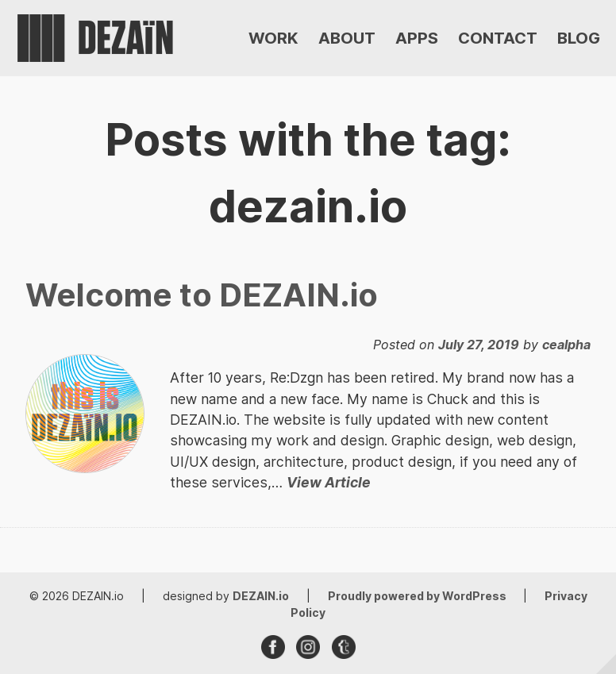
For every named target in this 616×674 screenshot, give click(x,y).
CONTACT (498, 38)
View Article (329, 482)
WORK (273, 38)
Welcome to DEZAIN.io (202, 295)
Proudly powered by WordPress (418, 596)
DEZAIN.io (261, 596)
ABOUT (347, 38)
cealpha (566, 345)
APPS (417, 38)
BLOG (579, 38)
